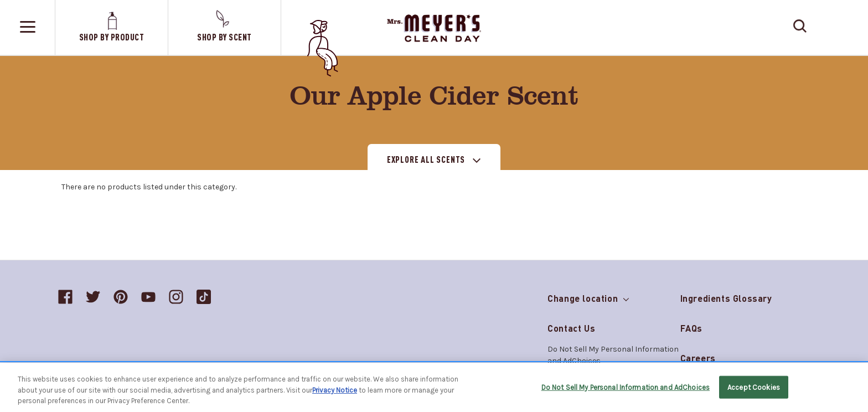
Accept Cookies (754, 387)
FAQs (691, 328)
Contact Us (571, 328)
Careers (698, 358)
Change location (588, 296)
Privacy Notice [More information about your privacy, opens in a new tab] (335, 390)
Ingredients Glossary (726, 298)
